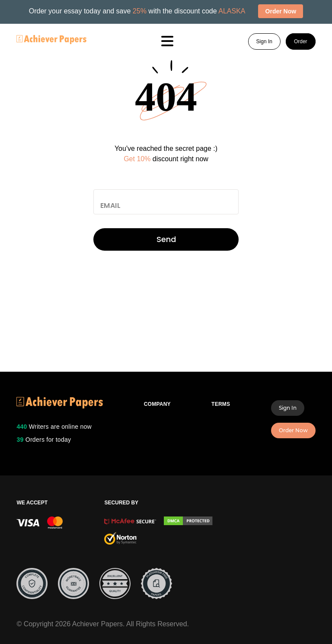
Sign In (264, 41)
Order (301, 41)
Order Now (293, 430)
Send (166, 239)
